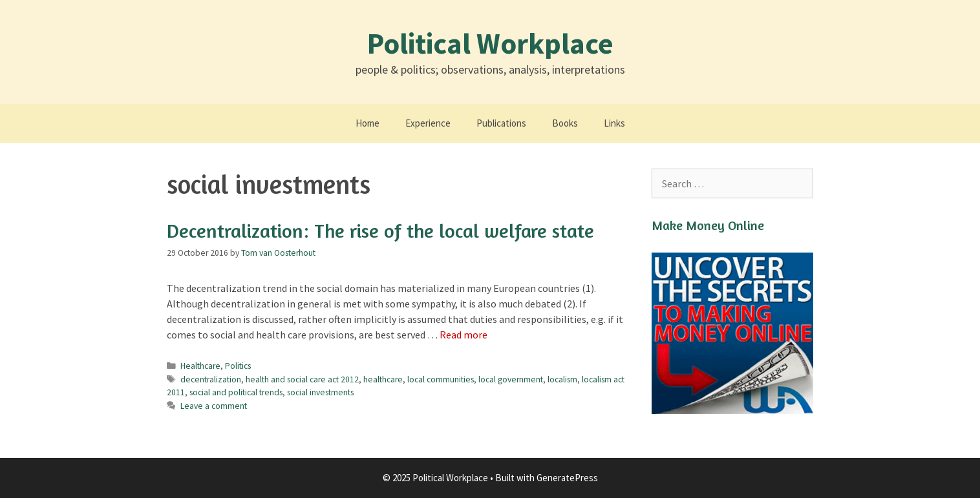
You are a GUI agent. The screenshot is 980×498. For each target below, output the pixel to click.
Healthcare (200, 366)
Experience (428, 123)
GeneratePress (567, 478)
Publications (501, 123)
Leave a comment (214, 406)
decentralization (211, 379)
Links (614, 123)
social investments (320, 392)
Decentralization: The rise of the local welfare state (380, 231)
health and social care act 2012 (302, 379)
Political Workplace (490, 43)
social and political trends (236, 392)
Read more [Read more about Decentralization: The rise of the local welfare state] (463, 335)
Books (565, 123)
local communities (441, 379)
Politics (238, 366)
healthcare (383, 379)
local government (511, 379)
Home (367, 123)
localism (562, 379)
